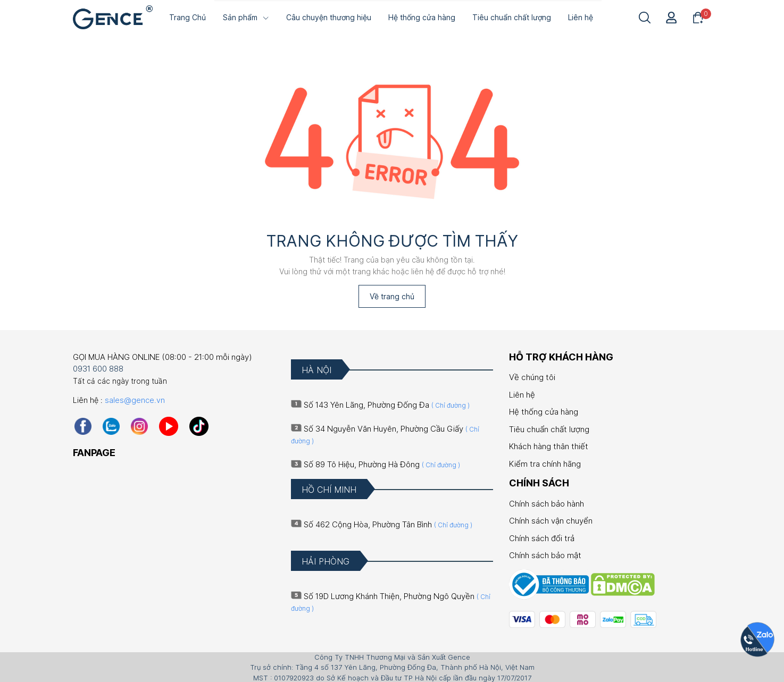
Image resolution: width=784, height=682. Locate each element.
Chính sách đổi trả (542, 537)
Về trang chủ (392, 295)
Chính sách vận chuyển (551, 520)
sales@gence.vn (135, 399)
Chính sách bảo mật (545, 555)
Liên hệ (522, 394)
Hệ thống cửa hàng (544, 411)
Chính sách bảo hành (547, 503)
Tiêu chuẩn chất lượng (549, 428)
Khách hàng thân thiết (549, 446)
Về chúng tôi (532, 377)
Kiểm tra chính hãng (545, 463)
